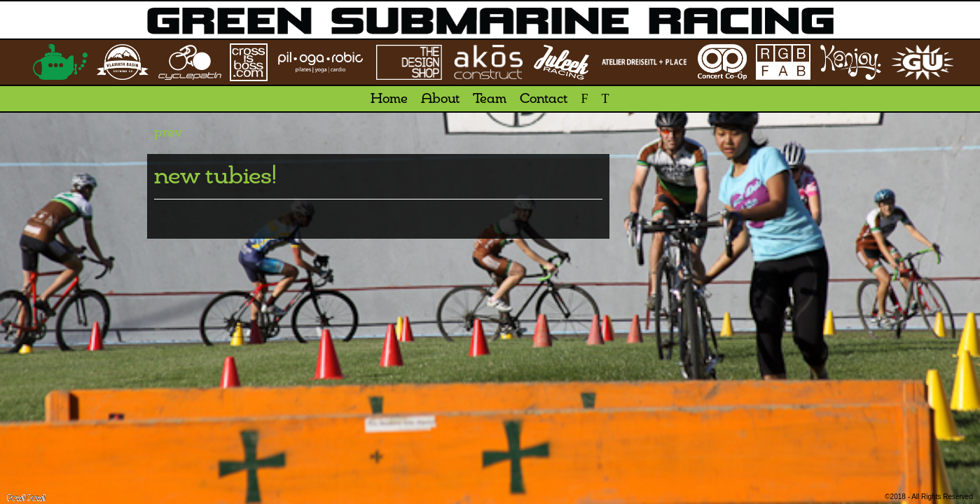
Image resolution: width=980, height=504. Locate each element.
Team (490, 99)
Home (389, 99)
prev (168, 133)
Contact (544, 99)
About (440, 99)
